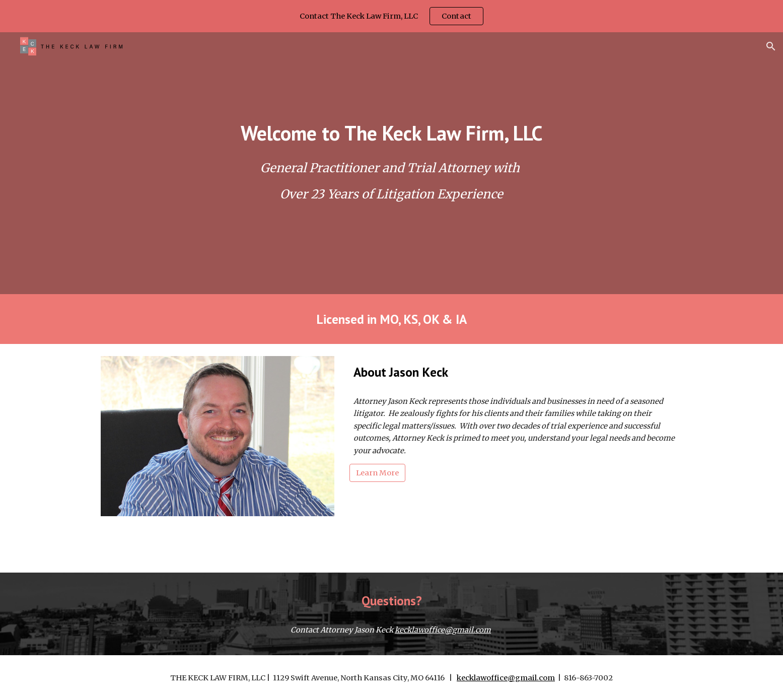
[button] (771, 46)
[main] (391, 133)
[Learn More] (377, 473)
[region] (392, 16)
